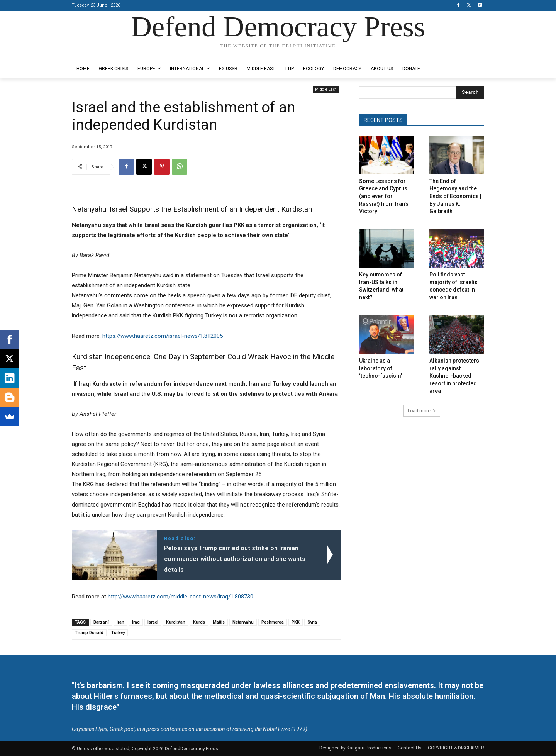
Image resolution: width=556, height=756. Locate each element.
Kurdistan (176, 622)
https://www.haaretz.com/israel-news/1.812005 (163, 336)
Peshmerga (273, 622)
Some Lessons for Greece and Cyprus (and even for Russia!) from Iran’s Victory (384, 196)
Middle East (326, 90)
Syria (312, 622)
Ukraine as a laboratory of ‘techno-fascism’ (381, 368)
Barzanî (101, 622)
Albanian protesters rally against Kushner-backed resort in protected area (454, 376)
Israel (153, 622)
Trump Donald (89, 633)
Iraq (136, 622)
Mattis (219, 622)
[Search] (470, 93)
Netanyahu (243, 622)
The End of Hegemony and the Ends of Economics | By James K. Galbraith (455, 196)
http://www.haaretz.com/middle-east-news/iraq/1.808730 (181, 597)
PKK (296, 622)
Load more (422, 411)
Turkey (118, 633)
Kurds (199, 622)
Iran (120, 622)
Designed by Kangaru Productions (102, 53)
